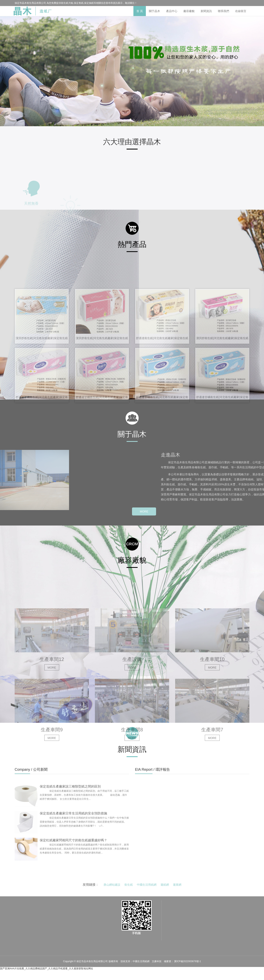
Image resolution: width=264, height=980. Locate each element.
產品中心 (172, 11)
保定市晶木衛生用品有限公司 (92, 961)
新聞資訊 (206, 11)
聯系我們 (223, 11)
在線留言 (241, 11)
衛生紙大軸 (67, 3)
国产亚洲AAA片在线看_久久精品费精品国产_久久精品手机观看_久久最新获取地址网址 (47, 969)
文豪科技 (157, 961)
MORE (144, 511)
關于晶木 (154, 11)
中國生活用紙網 (141, 961)
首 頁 (140, 11)
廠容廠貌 (189, 11)
